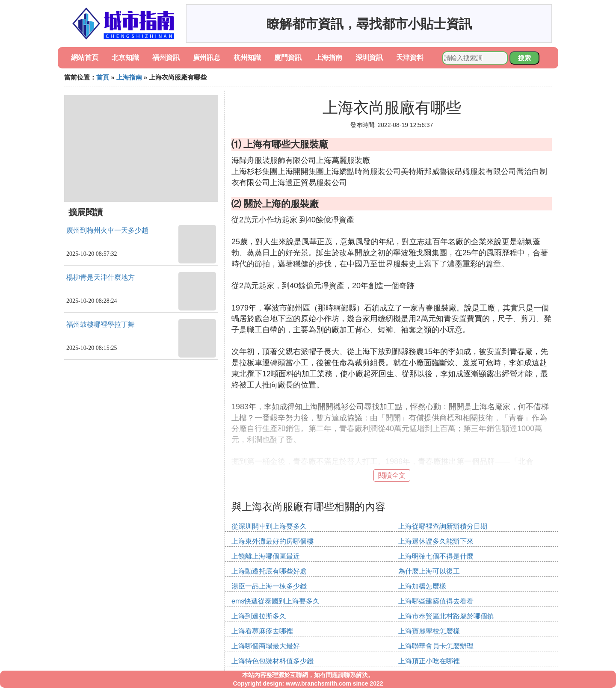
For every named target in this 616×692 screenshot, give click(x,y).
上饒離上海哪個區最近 (266, 556)
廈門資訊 (288, 58)
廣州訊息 (207, 58)
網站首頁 (85, 58)
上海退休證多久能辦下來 (436, 541)
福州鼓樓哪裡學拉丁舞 (101, 324)
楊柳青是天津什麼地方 (101, 277)
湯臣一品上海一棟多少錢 (269, 586)
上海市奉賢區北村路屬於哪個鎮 (446, 616)
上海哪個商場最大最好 (266, 646)
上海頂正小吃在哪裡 (429, 661)
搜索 (524, 58)
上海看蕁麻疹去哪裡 (262, 631)
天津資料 (410, 58)
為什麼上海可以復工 (429, 571)
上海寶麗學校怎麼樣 (429, 631)
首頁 (103, 77)
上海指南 (329, 58)
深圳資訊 (369, 58)
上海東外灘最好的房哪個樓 (272, 541)
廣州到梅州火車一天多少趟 (107, 230)
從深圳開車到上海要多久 (269, 526)
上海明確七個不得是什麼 (436, 556)
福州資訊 (166, 58)
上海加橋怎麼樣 (422, 586)
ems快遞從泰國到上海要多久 (275, 601)
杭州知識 (247, 58)
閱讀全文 (392, 475)
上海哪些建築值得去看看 (436, 601)
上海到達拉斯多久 (259, 616)
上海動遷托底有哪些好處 (269, 571)
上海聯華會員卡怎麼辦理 (436, 646)
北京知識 (125, 58)
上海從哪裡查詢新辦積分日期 (443, 526)
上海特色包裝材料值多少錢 (272, 661)
